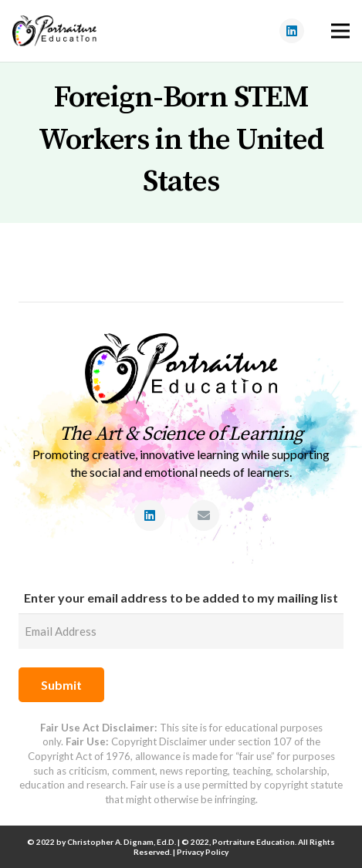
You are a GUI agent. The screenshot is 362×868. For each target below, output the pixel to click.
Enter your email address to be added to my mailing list (181, 598)
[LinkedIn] (292, 31)
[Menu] (340, 31)
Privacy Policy (203, 852)
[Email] (204, 515)
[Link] (54, 31)
